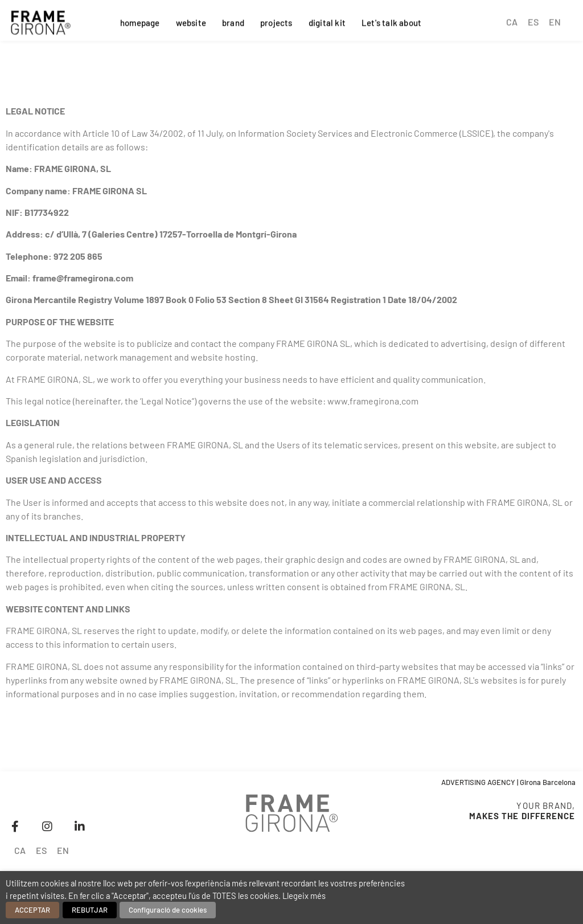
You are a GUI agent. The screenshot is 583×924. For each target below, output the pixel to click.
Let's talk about (391, 21)
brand (233, 21)
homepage (140, 21)
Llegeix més (304, 896)
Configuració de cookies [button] (168, 910)
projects (276, 21)
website (191, 21)
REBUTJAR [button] (90, 910)
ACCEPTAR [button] (32, 910)
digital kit (327, 21)
